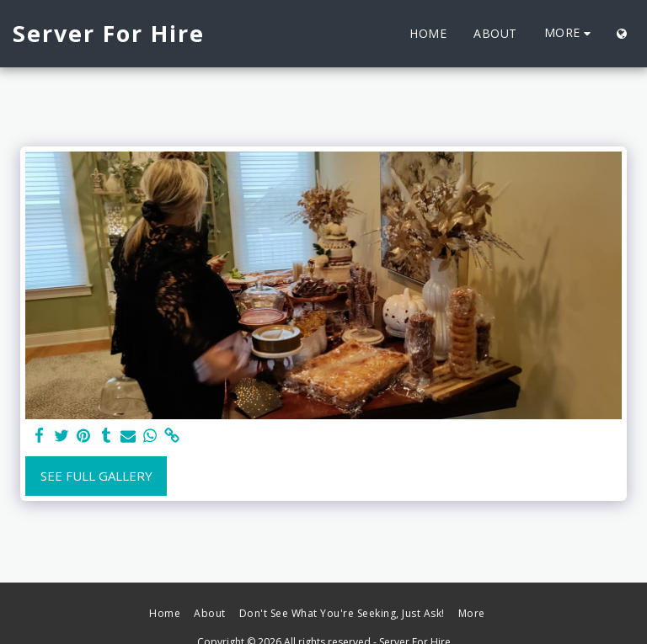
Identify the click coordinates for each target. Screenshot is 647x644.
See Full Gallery (96, 476)
